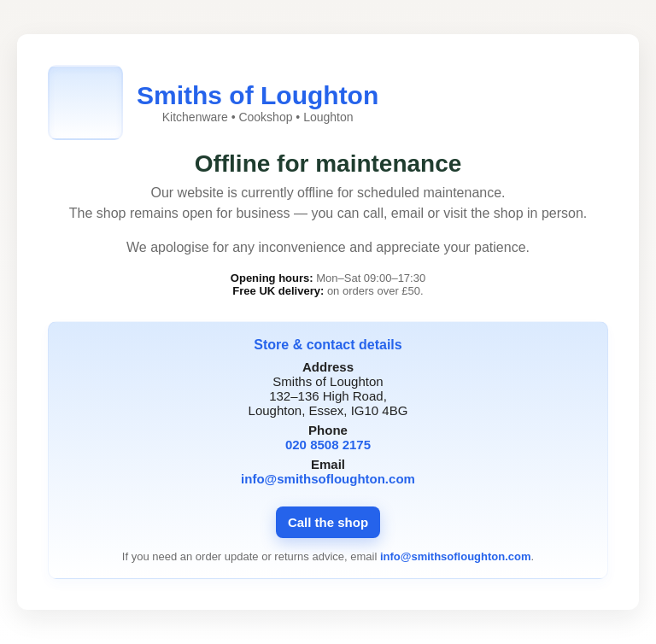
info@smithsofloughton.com (328, 479)
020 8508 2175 (328, 445)
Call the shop (328, 522)
